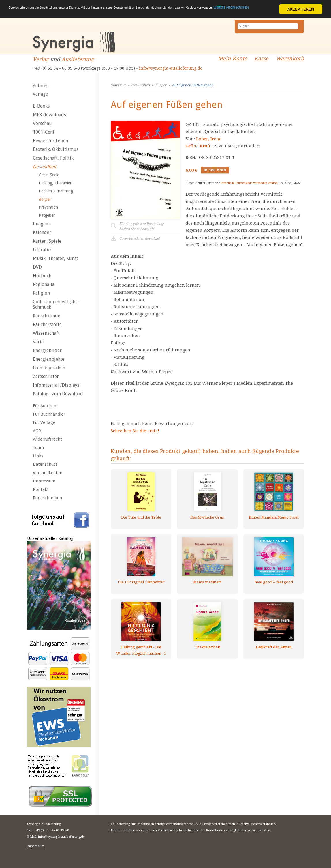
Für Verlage (44, 422)
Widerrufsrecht (47, 439)
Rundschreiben (47, 498)
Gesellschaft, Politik (53, 158)
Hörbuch (42, 276)
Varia (38, 342)
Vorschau (42, 123)
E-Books (41, 106)
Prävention (48, 207)
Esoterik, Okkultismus (56, 149)
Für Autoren (45, 406)
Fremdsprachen (49, 368)
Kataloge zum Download (58, 394)
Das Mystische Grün (207, 517)
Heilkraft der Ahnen (274, 647)
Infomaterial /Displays (56, 385)
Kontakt (41, 489)
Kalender (42, 232)
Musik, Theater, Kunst (56, 258)
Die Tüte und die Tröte (141, 517)
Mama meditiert (207, 582)
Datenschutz (45, 464)
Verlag (41, 59)
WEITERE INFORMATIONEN (84, 14)
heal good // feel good (274, 582)
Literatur (42, 250)
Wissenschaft (46, 333)
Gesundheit (45, 167)
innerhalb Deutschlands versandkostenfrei (249, 183)
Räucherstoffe (47, 324)
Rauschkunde (47, 316)
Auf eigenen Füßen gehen (193, 85)
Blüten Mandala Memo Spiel (274, 517)
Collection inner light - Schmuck (56, 304)
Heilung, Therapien (56, 183)
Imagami (42, 224)
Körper (45, 199)
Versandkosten (48, 473)
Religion (41, 293)
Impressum (44, 481)
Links (38, 456)
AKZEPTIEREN (301, 9)
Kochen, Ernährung (56, 191)
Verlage (40, 94)
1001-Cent (44, 132)
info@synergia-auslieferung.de (171, 68)
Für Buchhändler (49, 414)
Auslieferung (78, 59)
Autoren (41, 86)
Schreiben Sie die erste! (135, 431)
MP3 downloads (49, 115)
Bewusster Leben (50, 141)
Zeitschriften (46, 376)
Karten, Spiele (47, 241)
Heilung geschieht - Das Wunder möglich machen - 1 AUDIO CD (141, 650)
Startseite (118, 85)
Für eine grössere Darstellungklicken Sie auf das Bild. (142, 226)
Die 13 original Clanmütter (141, 582)
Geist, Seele (49, 175)
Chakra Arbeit (207, 647)
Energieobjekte (49, 359)
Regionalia (44, 284)
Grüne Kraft (198, 146)
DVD (37, 267)
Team (38, 448)
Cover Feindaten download (140, 238)
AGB (37, 431)
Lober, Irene (209, 139)
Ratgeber (47, 215)
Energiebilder (47, 350)
